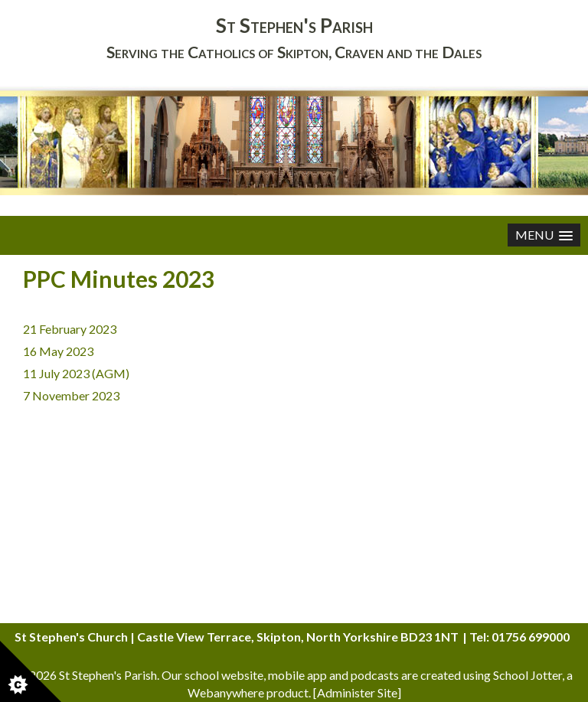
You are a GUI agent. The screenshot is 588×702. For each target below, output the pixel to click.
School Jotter (528, 675)
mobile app (297, 675)
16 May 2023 (58, 351)
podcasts (375, 675)
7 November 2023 (71, 395)
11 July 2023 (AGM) (76, 373)
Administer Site (357, 692)
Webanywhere (226, 692)
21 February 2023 (70, 329)
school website (224, 675)
